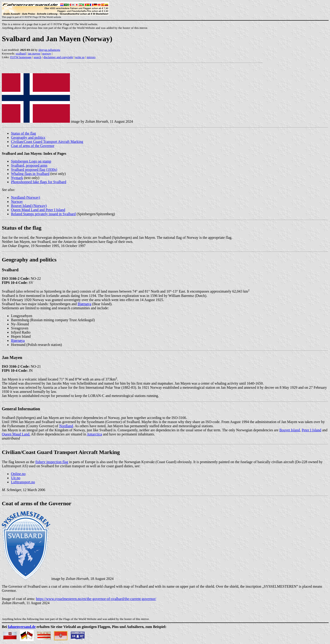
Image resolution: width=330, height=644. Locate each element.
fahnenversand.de (22, 627)
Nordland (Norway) (26, 197)
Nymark (17, 178)
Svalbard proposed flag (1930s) (34, 170)
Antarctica (95, 434)
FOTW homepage (21, 57)
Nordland (66, 426)
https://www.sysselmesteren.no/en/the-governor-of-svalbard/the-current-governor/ (96, 599)
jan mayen (34, 53)
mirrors (91, 57)
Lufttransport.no (23, 482)
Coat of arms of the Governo (35, 503)
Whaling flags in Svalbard (30, 174)
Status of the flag (23, 133)
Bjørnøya (85, 304)
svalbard (21, 53)
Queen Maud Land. (16, 434)
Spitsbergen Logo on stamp (31, 161)
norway (47, 53)
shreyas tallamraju (49, 50)
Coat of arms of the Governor (33, 146)
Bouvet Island (290, 430)
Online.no (18, 474)
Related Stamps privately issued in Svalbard (43, 214)
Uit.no (16, 478)
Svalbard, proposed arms (29, 165)
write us (80, 57)
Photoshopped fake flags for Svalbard (39, 182)
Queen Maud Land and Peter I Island (38, 210)
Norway (17, 202)
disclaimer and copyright (58, 57)
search (37, 57)
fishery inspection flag (52, 462)
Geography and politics (28, 137)
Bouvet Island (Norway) (29, 206)
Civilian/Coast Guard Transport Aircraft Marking (47, 142)
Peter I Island (311, 430)
